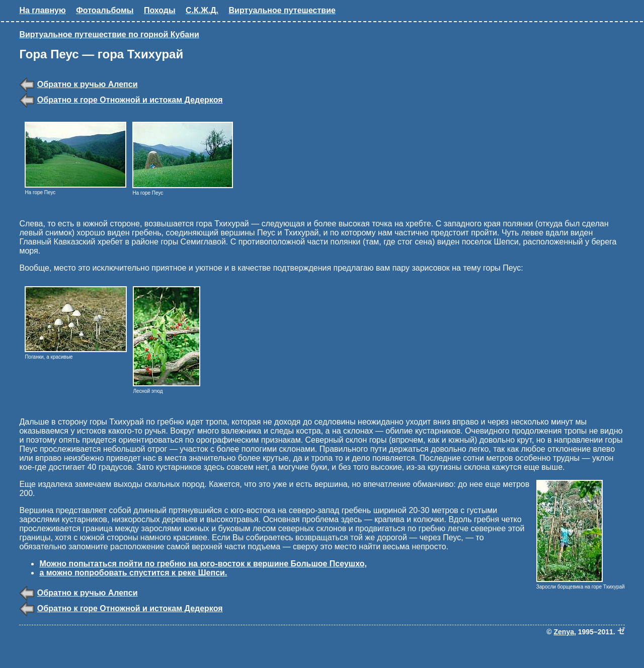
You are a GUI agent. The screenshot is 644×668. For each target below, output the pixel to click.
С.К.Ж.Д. (202, 10)
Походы (160, 10)
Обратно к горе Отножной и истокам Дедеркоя (130, 100)
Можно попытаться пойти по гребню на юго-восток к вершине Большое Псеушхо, (203, 564)
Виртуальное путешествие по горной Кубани (109, 34)
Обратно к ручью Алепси (88, 84)
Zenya (564, 632)
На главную (42, 10)
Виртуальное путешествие (282, 10)
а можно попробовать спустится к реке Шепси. (133, 573)
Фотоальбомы (105, 10)
